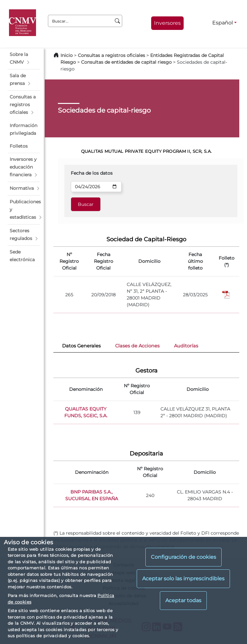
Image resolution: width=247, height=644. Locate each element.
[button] (24, 59)
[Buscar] (118, 21)
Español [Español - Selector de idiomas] (223, 23)
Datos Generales (81, 346)
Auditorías (186, 346)
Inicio (67, 55)
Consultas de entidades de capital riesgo (126, 62)
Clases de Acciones (137, 346)
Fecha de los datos (92, 173)
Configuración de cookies (183, 557)
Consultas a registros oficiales (111, 55)
